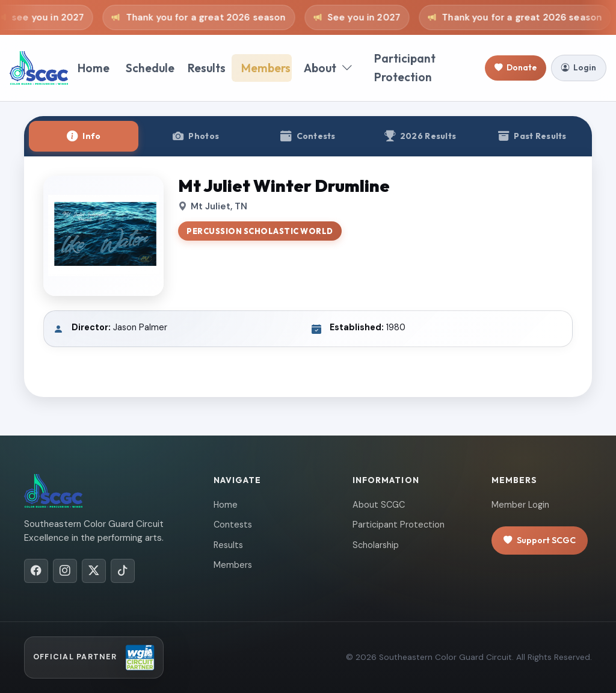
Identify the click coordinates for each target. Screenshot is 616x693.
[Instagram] (65, 571)
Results (207, 68)
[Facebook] (36, 571)
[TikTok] (123, 571)
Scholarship (376, 545)
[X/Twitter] (94, 571)
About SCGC (379, 505)
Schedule (150, 68)
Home (94, 68)
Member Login (520, 505)
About (328, 68)
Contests (233, 525)
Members (266, 68)
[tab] (84, 136)
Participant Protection (405, 68)
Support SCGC (540, 541)
